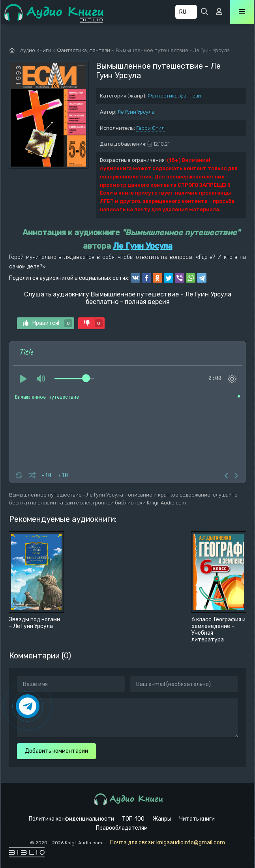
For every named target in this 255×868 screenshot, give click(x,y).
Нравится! (48, 323)
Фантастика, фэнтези (174, 96)
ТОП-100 (133, 819)
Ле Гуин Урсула (136, 112)
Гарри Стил (150, 128)
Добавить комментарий (56, 751)
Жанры (162, 819)
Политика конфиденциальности (71, 819)
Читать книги (197, 819)
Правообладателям (122, 828)
